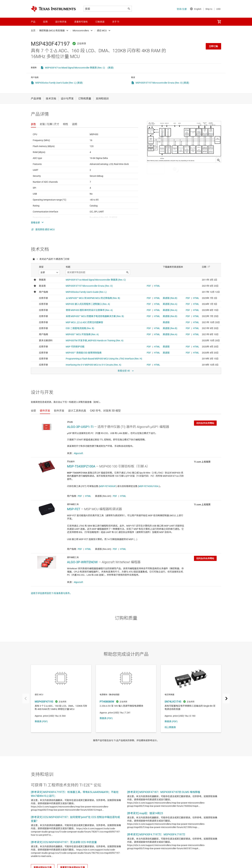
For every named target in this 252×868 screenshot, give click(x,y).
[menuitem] (219, 22)
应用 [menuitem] (45, 22)
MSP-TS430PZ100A (81, 466)
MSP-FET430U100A (149, 486)
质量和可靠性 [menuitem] (81, 22)
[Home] (53, 9)
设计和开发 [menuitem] (61, 22)
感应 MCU (102, 31)
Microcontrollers (81, 31)
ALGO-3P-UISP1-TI (80, 427)
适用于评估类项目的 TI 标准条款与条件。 (51, 593)
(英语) (111, 68)
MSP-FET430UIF (108, 486)
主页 (33, 31)
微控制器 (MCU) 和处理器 (52, 31)
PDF (80, 496)
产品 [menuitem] (33, 22)
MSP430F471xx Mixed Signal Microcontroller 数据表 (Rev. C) (75, 68)
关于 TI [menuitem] (116, 22)
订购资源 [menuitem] (100, 22)
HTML (88, 496)
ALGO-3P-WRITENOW (82, 562)
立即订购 (213, 46)
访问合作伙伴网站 (205, 423)
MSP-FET (74, 509)
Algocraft (78, 453)
